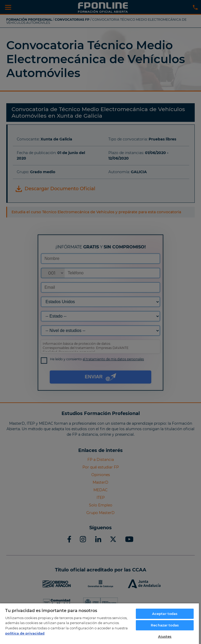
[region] (99, 623)
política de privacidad (25, 633)
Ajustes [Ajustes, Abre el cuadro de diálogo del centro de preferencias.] (165, 636)
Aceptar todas (165, 614)
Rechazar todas (165, 625)
